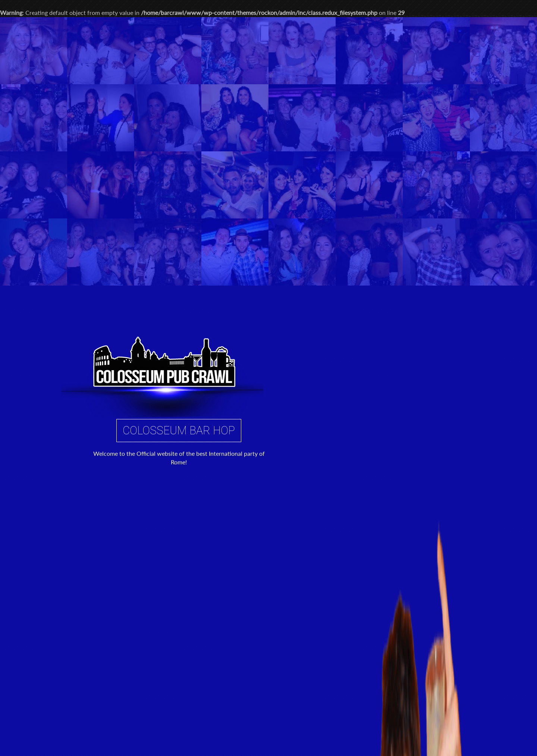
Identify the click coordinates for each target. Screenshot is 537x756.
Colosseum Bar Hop (179, 244)
